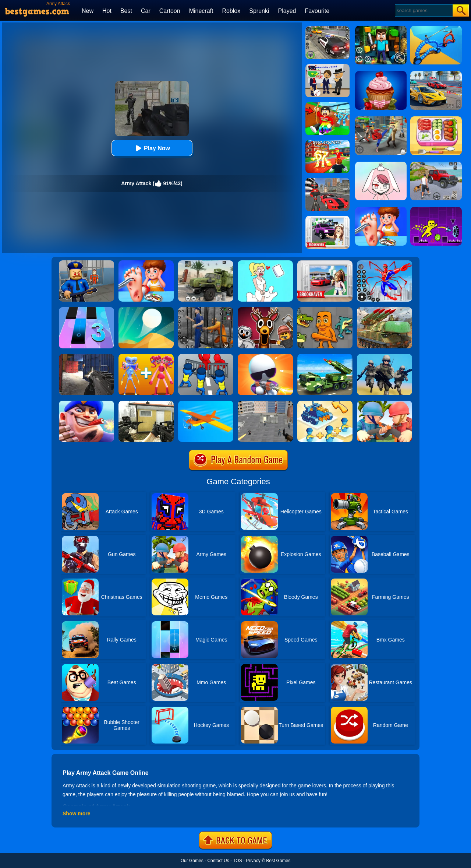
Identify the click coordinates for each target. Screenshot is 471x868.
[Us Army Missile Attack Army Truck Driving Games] (325, 356)
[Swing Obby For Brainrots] (327, 105)
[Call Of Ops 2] (146, 403)
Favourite (317, 11)
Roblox (231, 11)
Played (287, 11)
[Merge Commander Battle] (325, 403)
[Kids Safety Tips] (146, 263)
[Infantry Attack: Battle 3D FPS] (385, 356)
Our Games (192, 861)
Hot (107, 11)
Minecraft (201, 11)
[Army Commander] (385, 403)
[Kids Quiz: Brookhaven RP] (327, 218)
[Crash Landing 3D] (206, 403)
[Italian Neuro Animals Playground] (325, 310)
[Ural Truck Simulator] (206, 263)
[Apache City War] (265, 403)
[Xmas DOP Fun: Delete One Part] (265, 263)
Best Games (278, 861)
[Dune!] (146, 310)
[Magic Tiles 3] (86, 310)
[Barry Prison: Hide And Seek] (86, 263)
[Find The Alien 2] (327, 67)
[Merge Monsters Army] (146, 356)
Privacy (253, 861)
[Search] (423, 10)
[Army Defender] (86, 403)
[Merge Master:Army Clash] (206, 356)
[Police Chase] (327, 29)
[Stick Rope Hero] (327, 180)
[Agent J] (265, 356)
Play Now (152, 148)
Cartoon (170, 11)
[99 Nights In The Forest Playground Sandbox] (265, 310)
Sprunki (259, 11)
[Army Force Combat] (86, 356)
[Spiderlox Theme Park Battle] (385, 263)
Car (146, 11)
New (88, 11)
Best (126, 11)
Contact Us (218, 861)
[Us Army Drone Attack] (385, 310)
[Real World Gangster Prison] (206, 310)
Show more (76, 813)
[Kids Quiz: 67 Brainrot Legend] (327, 143)
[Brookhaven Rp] (325, 263)
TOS (237, 861)
